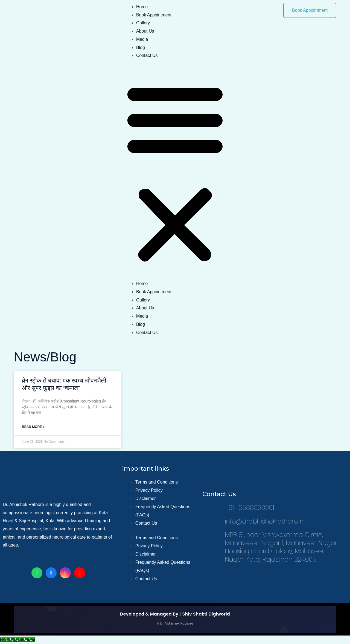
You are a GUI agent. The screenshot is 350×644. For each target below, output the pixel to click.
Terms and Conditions (157, 482)
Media (142, 39)
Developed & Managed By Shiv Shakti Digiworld (175, 614)
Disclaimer (146, 499)
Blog (141, 48)
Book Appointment (154, 15)
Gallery (143, 23)
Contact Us (147, 55)
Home (142, 7)
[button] (175, 173)
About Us (145, 31)
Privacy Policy (149, 491)
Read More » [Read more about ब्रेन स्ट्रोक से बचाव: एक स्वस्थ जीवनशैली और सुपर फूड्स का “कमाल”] (33, 427)
